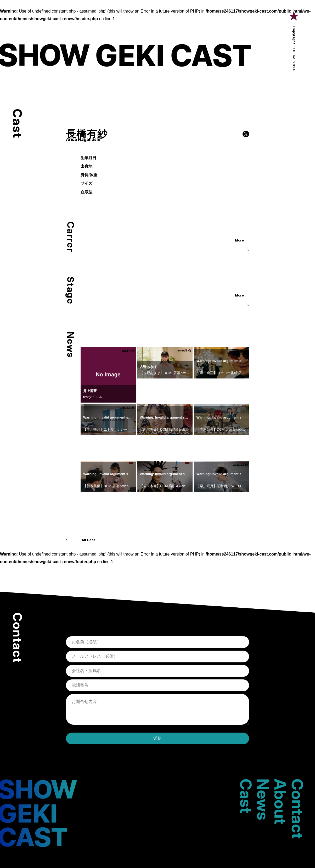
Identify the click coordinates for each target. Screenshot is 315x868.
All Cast (88, 540)
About (280, 801)
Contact (297, 809)
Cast (246, 796)
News (263, 799)
